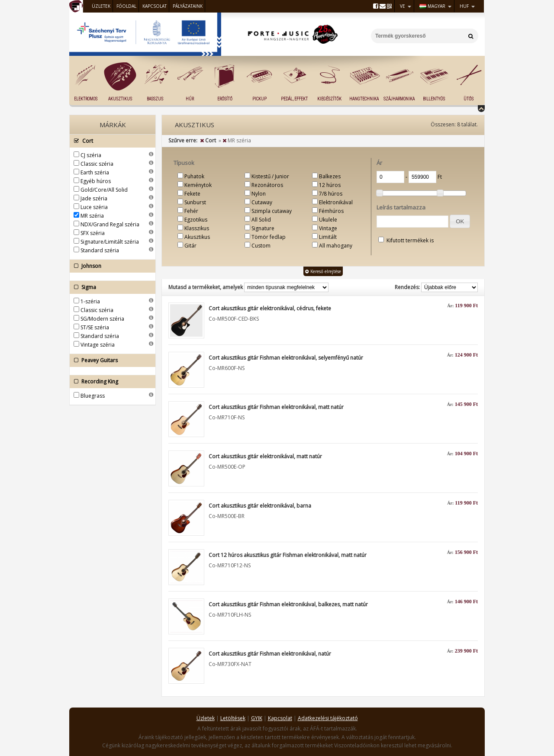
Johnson (110, 266)
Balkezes (330, 176)
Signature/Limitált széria (110, 242)
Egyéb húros (96, 181)
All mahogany (336, 246)
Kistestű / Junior (270, 176)
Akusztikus (120, 99)
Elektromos (86, 99)
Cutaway (262, 202)
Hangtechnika (364, 99)
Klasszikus (197, 228)
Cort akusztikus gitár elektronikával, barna (260, 506)
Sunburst (195, 202)
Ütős (469, 99)
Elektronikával (336, 202)
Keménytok (198, 185)
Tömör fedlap (269, 237)
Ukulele (328, 220)
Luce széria (94, 207)
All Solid (261, 220)
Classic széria (97, 164)
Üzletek (101, 6)
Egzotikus (196, 220)
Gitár (190, 246)
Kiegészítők (329, 99)
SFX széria (93, 233)
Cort (110, 141)
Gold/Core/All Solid (104, 190)
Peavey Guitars (110, 360)
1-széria (90, 301)
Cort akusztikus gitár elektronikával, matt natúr (265, 456)
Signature (263, 228)
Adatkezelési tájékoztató (328, 718)
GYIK (257, 718)
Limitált (328, 237)
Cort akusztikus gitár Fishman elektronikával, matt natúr (276, 407)
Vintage (328, 228)
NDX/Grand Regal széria (110, 224)
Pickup (259, 99)
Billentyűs (434, 99)
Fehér (191, 211)
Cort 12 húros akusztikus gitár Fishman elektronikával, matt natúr (288, 555)
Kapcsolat (155, 6)
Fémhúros (331, 211)
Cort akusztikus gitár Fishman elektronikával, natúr (270, 654)
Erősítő (225, 99)
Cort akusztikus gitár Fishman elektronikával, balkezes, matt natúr (288, 604)
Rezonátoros (267, 185)
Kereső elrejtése (323, 271)
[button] (460, 221)
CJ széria (91, 155)
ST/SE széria (95, 327)
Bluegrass (93, 396)
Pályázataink (188, 6)
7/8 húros (331, 194)
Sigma (110, 287)
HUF (464, 6)
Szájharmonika (399, 99)
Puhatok (194, 176)
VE (403, 6)
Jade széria (94, 198)
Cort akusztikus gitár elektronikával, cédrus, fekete (270, 308)
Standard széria (100, 250)
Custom (261, 246)
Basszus (155, 99)
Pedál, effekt (294, 99)
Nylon (259, 194)
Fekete (192, 194)
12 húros (330, 185)
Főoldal (126, 6)
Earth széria (95, 172)
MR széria (92, 216)
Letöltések (233, 718)
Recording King (110, 382)
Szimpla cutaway (272, 211)
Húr (190, 99)
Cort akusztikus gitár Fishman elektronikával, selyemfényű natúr (286, 358)
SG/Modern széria (102, 319)
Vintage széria (98, 345)
